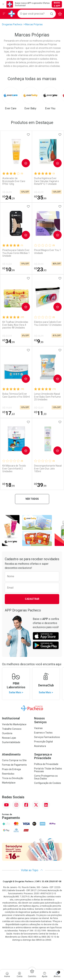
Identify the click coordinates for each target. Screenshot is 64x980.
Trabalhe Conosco (12, 729)
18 (9, 485)
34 (9, 341)
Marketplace (9, 783)
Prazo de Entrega (11, 769)
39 (40, 485)
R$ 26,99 (7, 192)
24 (9, 198)
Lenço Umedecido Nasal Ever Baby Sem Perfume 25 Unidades (47, 397)
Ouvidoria (7, 733)
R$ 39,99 (39, 264)
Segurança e (48, 756)
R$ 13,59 (7, 264)
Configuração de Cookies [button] (48, 783)
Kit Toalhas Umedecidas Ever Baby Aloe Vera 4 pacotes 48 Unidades (15, 325)
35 (40, 198)
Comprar (24, 163)
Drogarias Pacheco (12, 24)
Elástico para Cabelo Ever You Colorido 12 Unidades (48, 323)
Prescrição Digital (43, 742)
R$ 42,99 (39, 192)
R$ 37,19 (7, 336)
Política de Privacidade (46, 764)
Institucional (11, 718)
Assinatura (40, 746)
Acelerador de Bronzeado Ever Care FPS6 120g (14, 181)
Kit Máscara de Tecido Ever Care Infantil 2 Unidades (14, 469)
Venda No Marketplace (14, 724)
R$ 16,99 (39, 336)
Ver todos (32, 499)
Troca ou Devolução (13, 778)
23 (40, 269)
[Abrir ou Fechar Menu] (4, 14)
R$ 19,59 (7, 408)
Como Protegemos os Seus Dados (46, 777)
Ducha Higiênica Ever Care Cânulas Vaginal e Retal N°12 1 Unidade (47, 181)
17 (9, 413)
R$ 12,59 (39, 408)
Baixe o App (57, 4)
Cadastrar (32, 599)
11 (40, 413)
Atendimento (11, 754)
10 (9, 269)
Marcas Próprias (34, 24)
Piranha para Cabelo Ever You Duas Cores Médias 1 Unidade (16, 253)
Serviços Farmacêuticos (47, 737)
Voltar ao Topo (32, 870)
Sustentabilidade (11, 742)
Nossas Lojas (9, 738)
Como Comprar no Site (14, 760)
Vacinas (38, 728)
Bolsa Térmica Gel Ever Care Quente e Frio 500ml (16, 395)
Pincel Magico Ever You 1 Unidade (48, 252)
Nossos (48, 720)
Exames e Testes (43, 733)
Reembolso (8, 774)
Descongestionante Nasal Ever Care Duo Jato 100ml (48, 469)
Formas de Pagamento (14, 765)
